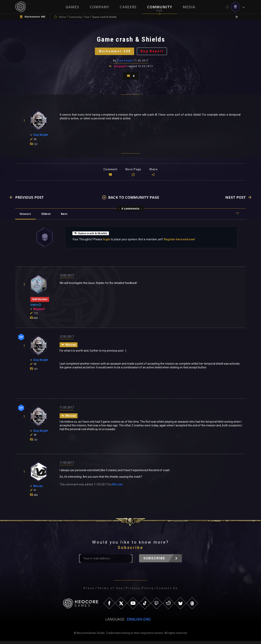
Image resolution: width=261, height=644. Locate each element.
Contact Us (167, 591)
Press (89, 591)
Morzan (117, 488)
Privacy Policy (140, 591)
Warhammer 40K (114, 52)
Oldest (47, 217)
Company (99, 7)
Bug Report (153, 52)
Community (160, 7)
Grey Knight (125, 62)
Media (189, 7)
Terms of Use (110, 591)
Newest (26, 217)
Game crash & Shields (91, 236)
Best (66, 217)
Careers (128, 7)
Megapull (121, 68)
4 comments (130, 211)
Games (72, 7)
